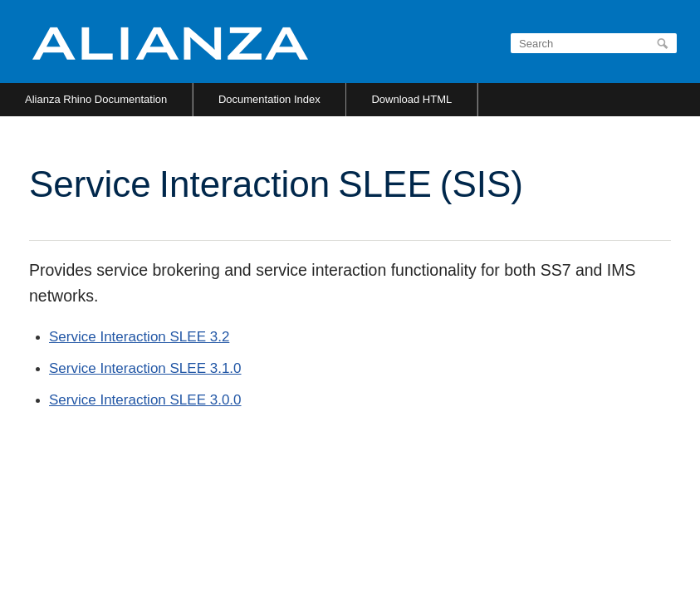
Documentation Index (269, 99)
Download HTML (411, 99)
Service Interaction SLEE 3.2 (139, 337)
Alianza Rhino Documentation (96, 99)
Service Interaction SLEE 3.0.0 (145, 400)
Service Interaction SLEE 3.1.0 (145, 368)
